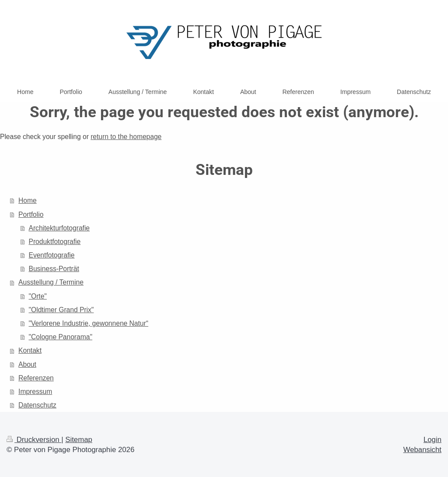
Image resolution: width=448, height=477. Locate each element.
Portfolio (31, 214)
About (27, 364)
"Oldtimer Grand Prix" (61, 310)
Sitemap (79, 440)
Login (432, 440)
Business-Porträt (54, 269)
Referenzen (36, 378)
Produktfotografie (55, 242)
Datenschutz (37, 405)
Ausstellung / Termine (51, 282)
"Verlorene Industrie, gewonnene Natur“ (89, 323)
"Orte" (38, 296)
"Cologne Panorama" (61, 337)
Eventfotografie (52, 255)
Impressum (35, 392)
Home (28, 200)
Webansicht (422, 450)
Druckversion (34, 440)
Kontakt (30, 350)
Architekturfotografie (59, 228)
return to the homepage (126, 137)
